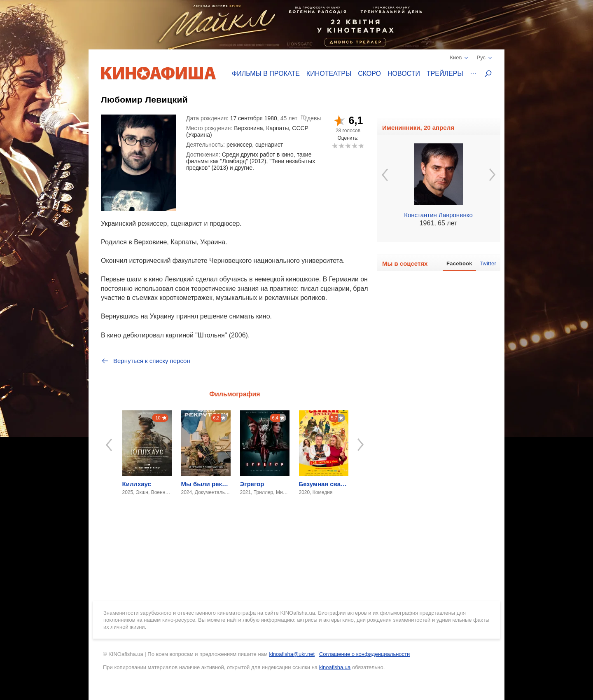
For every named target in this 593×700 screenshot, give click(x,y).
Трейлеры (445, 74)
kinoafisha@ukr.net (292, 654)
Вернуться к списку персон (146, 361)
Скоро (369, 74)
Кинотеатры (329, 74)
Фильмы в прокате (266, 74)
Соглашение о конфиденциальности (364, 654)
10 (361, 146)
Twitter (488, 263)
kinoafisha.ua (335, 667)
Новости (404, 74)
